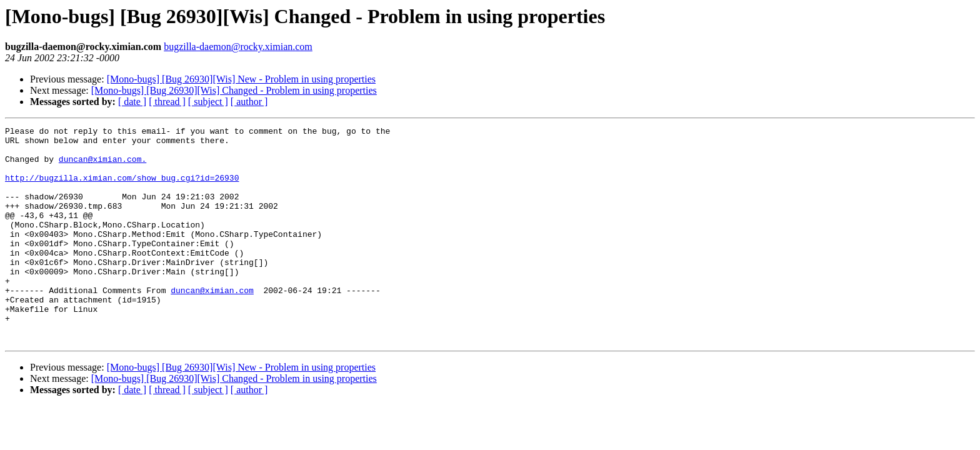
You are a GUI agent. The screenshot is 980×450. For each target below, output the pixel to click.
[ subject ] (208, 102)
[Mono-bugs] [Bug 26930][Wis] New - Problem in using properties (241, 79)
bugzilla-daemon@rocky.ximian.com (238, 47)
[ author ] (249, 102)
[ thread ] (167, 102)
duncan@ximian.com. (102, 166)
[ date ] (132, 102)
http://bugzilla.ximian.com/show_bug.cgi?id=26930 (122, 189)
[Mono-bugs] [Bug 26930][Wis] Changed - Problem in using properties (234, 90)
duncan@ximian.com (212, 324)
